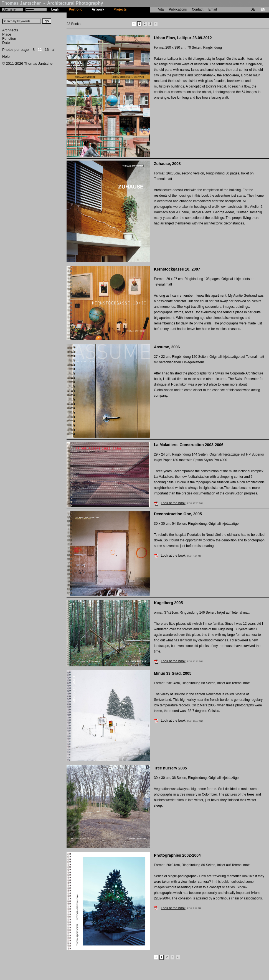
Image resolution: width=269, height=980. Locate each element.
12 (40, 50)
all (54, 50)
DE (253, 9)
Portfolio (76, 9)
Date (6, 43)
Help (6, 57)
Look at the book (173, 503)
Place (7, 34)
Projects (120, 9)
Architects (10, 30)
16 (47, 50)
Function (9, 38)
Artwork (98, 9)
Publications (178, 9)
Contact (198, 9)
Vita (161, 9)
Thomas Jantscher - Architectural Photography (52, 3)
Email (213, 9)
